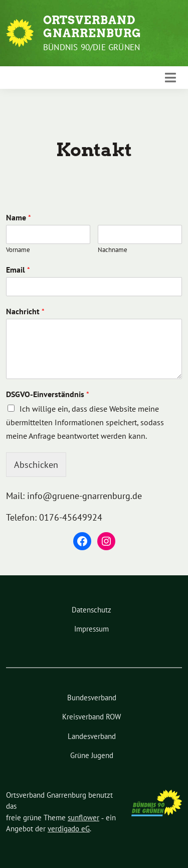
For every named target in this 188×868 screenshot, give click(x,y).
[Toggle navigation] (170, 78)
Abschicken (36, 465)
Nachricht (25, 311)
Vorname (18, 250)
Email (18, 270)
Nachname (113, 250)
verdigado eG (69, 829)
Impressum (91, 629)
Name (19, 217)
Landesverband (92, 736)
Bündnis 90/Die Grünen (91, 47)
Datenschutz (91, 610)
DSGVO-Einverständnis (48, 394)
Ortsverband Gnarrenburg (92, 27)
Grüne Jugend (92, 755)
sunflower (83, 818)
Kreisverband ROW (91, 717)
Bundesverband (92, 698)
